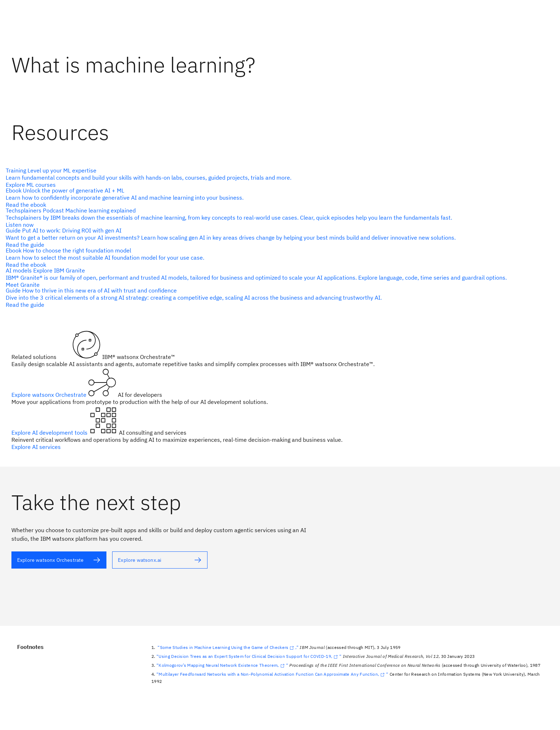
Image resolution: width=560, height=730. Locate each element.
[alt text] (277, 177)
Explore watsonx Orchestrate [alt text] (50, 395)
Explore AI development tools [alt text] (50, 432)
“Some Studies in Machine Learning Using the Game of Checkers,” (228, 647)
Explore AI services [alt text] (36, 447)
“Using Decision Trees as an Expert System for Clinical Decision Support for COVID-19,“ (249, 656)
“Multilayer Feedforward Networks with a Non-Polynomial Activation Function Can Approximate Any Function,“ (272, 674)
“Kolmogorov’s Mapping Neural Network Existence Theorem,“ (222, 665)
